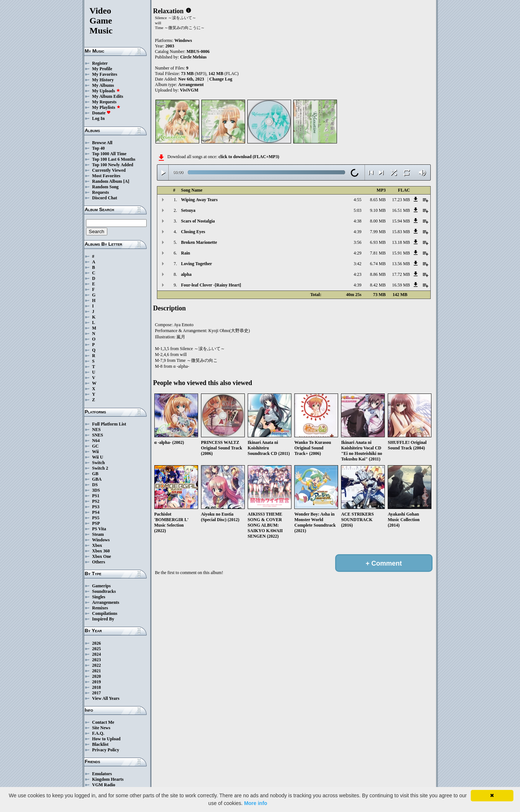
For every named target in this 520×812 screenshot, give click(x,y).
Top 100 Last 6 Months (114, 159)
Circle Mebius (193, 57)
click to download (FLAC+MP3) (249, 157)
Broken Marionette (199, 242)
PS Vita (99, 529)
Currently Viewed (109, 170)
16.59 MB (401, 285)
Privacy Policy (106, 750)
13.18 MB (401, 242)
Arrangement (191, 85)
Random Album (107, 181)
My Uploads (106, 91)
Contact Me (103, 722)
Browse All (102, 143)
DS (95, 485)
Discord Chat (105, 198)
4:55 (357, 200)
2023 (97, 660)
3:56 (357, 242)
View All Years (106, 698)
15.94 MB (401, 221)
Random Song (105, 187)
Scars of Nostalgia (198, 221)
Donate (102, 113)
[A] (126, 181)
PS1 (96, 496)
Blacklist (101, 744)
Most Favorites (106, 176)
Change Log (221, 79)
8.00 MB (378, 221)
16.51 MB (401, 210)
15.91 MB (401, 253)
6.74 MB (378, 264)
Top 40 (99, 148)
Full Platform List (109, 424)
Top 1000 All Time (109, 154)
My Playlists (106, 107)
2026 (97, 643)
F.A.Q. (98, 733)
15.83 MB (401, 232)
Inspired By (103, 619)
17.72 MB (401, 274)
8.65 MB (378, 200)
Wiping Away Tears (200, 200)
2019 (97, 682)
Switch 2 (100, 468)
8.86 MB (378, 274)
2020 (97, 676)
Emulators (102, 774)
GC (96, 446)
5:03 (357, 210)
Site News (101, 728)
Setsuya (188, 210)
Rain (186, 253)
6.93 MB (378, 242)
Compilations (105, 613)
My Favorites (105, 74)
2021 (97, 671)
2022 (97, 665)
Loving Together (197, 264)
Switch (99, 463)
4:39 (357, 232)
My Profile (102, 69)
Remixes (100, 608)
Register (100, 63)
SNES (98, 435)
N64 (96, 441)
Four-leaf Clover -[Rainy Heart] (211, 285)
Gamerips (102, 586)
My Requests (104, 102)
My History (103, 80)
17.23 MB (401, 200)
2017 (97, 693)
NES (96, 430)
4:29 (357, 253)
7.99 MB (378, 232)
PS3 (96, 507)
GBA (97, 479)
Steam (98, 534)
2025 (97, 649)
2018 (97, 687)
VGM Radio (104, 785)
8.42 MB (378, 285)
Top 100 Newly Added (113, 165)
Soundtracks (104, 591)
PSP (96, 523)
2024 (97, 654)
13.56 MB (401, 264)
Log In (98, 118)
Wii (96, 452)
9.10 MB (378, 210)
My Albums (103, 85)
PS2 (96, 501)
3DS (96, 490)
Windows (101, 540)
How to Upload (106, 739)
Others (99, 562)
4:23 (357, 274)
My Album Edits (108, 96)
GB (95, 474)
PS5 (96, 518)
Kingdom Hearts (108, 779)
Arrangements (106, 602)
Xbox (97, 545)
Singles (99, 597)
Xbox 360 (101, 551)
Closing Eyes (193, 232)
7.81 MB (378, 253)
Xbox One (102, 556)
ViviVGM (189, 90)
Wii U (98, 457)
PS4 (96, 512)
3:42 (357, 264)
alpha (187, 274)
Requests (101, 192)
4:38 (357, 221)
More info (256, 803)
